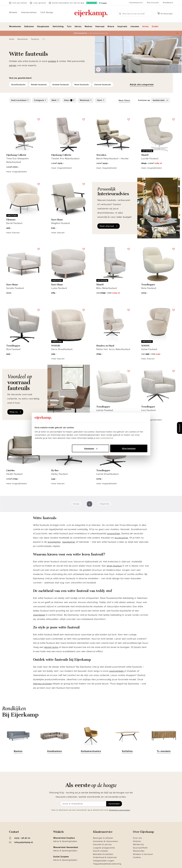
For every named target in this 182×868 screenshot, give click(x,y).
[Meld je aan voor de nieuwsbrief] (83, 804)
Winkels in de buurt (143, 854)
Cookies (137, 857)
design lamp (51, 647)
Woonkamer (15, 26)
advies (13, 65)
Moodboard (168, 3)
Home (12, 39)
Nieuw (111, 26)
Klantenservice (136, 3)
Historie (137, 841)
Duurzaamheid (140, 848)
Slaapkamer (43, 26)
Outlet (155, 26)
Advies (78, 26)
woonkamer (54, 542)
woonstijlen (114, 534)
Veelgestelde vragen (104, 861)
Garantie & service (102, 844)
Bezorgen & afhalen (103, 838)
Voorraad (100, 26)
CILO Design (47, 12)
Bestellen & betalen (103, 854)
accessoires (121, 538)
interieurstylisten (43, 684)
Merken (88, 26)
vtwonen (135, 26)
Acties (146, 26)
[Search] (135, 14)
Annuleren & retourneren (105, 841)
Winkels (13, 12)
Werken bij (138, 844)
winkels (52, 61)
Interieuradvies (29, 12)
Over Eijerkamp (143, 832)
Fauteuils (35, 39)
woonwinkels (117, 671)
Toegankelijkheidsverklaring (107, 864)
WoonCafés (139, 851)
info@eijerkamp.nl (21, 842)
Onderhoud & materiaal (105, 857)
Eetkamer (29, 26)
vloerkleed (39, 615)
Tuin (69, 26)
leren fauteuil (114, 566)
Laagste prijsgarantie (104, 848)
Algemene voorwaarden (120, 810)
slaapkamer (69, 542)
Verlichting (58, 26)
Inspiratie (122, 26)
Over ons (137, 838)
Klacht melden (100, 851)
